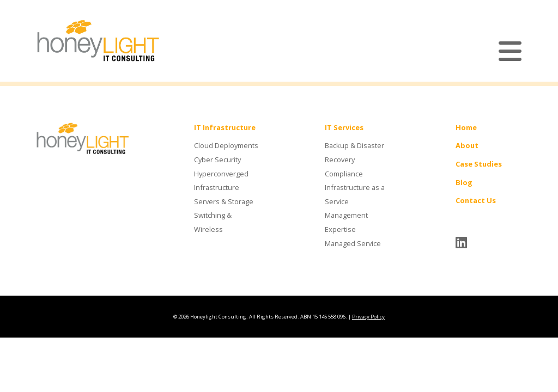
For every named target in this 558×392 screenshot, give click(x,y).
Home (466, 127)
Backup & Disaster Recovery (354, 152)
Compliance (344, 174)
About (467, 145)
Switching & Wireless (213, 222)
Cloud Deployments (226, 145)
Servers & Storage (224, 201)
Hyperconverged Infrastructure (221, 181)
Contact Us (476, 200)
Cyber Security (217, 160)
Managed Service (353, 243)
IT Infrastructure (225, 127)
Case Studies (479, 164)
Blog (464, 182)
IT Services (344, 127)
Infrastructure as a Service (355, 194)
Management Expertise (346, 222)
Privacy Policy (368, 317)
